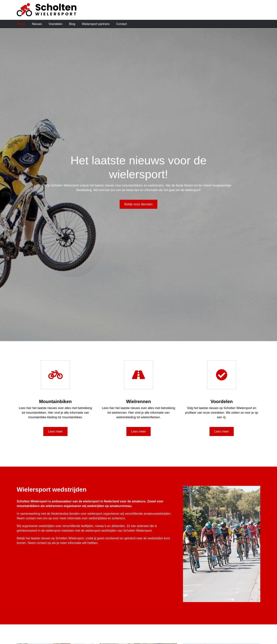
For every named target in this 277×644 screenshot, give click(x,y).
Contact (121, 24)
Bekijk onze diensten (139, 204)
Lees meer (55, 431)
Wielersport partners (96, 24)
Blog (72, 24)
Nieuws (37, 24)
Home (21, 24)
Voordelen (56, 24)
